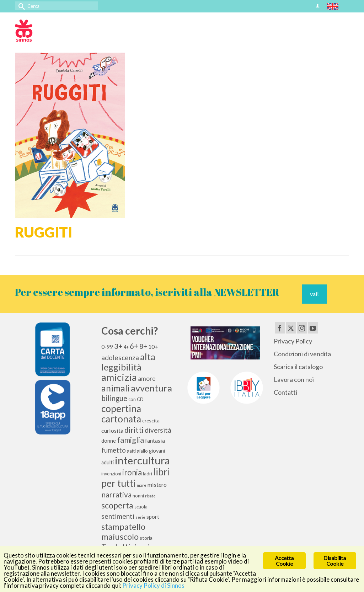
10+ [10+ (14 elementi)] (153, 346)
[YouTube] (313, 327)
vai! (314, 294)
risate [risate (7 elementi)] (150, 496)
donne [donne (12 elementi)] (109, 441)
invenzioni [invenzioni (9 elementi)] (111, 474)
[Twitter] (291, 327)
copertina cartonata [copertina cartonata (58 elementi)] (121, 414)
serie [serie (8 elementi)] (140, 517)
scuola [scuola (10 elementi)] (141, 507)
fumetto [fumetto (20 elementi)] (114, 450)
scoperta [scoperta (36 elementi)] (117, 505)
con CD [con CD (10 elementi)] (136, 399)
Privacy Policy (293, 341)
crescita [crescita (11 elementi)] (151, 420)
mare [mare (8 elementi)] (142, 485)
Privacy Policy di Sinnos (153, 586)
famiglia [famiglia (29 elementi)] (130, 440)
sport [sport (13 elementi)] (153, 517)
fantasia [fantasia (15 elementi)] (155, 440)
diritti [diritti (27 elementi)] (134, 430)
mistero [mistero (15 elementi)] (157, 484)
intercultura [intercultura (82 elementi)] (142, 460)
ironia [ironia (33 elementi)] (132, 472)
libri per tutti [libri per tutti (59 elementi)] (136, 478)
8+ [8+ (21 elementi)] (143, 346)
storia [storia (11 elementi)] (146, 538)
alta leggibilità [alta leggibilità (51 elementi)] (128, 362)
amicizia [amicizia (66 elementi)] (119, 377)
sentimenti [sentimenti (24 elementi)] (118, 516)
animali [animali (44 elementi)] (116, 388)
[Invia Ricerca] (20, 6)
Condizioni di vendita (302, 354)
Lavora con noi (294, 379)
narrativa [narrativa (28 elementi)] (116, 494)
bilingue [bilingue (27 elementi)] (114, 398)
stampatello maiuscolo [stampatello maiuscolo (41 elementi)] (123, 531)
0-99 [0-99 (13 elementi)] (107, 347)
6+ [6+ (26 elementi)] (134, 346)
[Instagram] (302, 327)
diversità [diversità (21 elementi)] (158, 430)
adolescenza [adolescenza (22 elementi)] (120, 358)
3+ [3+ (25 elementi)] (118, 346)
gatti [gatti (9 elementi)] (131, 451)
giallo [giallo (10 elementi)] (142, 451)
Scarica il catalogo (298, 367)
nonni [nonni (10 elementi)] (138, 496)
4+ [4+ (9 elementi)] (126, 347)
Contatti (285, 392)
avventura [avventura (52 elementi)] (151, 388)
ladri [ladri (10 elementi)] (148, 474)
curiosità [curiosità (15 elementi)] (112, 430)
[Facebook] (280, 327)
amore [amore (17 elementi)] (147, 378)
